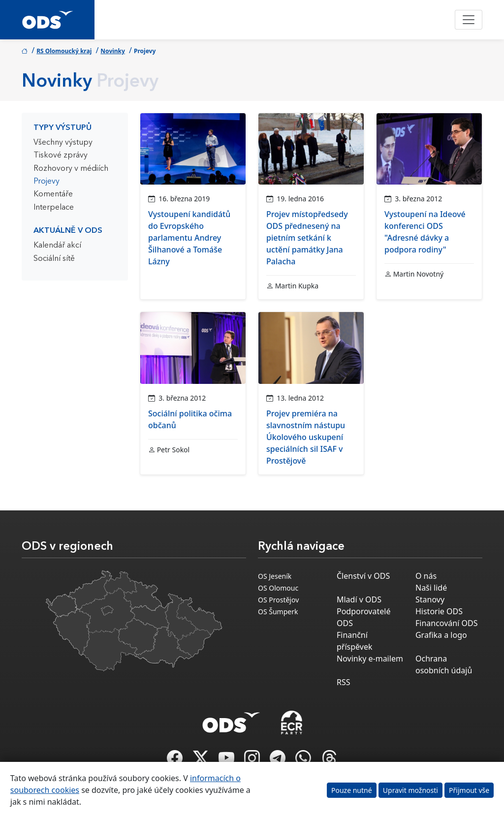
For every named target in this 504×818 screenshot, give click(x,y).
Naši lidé (431, 588)
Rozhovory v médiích (71, 169)
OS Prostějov (278, 600)
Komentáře (53, 194)
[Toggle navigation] (469, 20)
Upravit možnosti (410, 790)
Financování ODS (446, 623)
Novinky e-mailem (370, 659)
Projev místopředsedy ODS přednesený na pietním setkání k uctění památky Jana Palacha (307, 238)
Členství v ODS (363, 576)
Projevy (47, 182)
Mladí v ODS (359, 599)
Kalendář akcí (57, 246)
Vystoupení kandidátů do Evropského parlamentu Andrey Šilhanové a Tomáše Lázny (189, 238)
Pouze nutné (352, 790)
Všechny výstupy (63, 143)
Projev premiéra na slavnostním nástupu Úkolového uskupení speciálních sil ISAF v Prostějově (306, 437)
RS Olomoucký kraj (64, 51)
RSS (344, 682)
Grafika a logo (441, 635)
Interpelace (54, 208)
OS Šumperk (278, 612)
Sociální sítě (54, 259)
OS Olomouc (278, 588)
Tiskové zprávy (61, 156)
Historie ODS (439, 611)
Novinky (113, 51)
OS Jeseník (275, 576)
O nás (426, 576)
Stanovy (430, 599)
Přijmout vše (469, 790)
